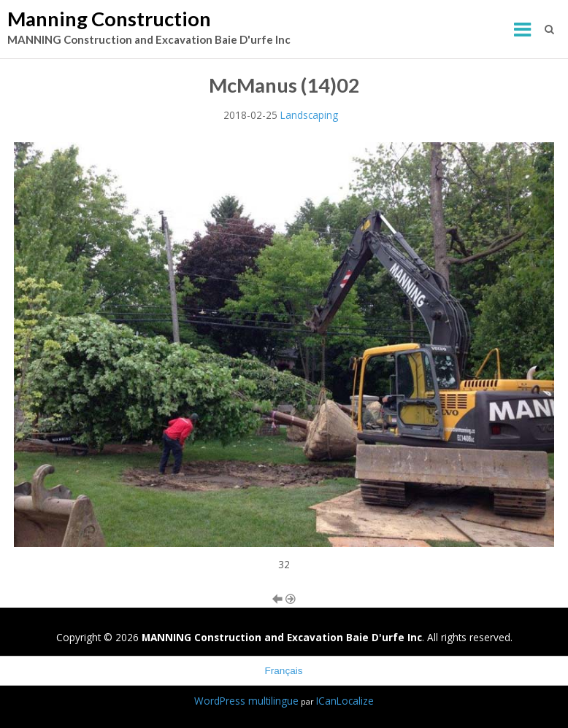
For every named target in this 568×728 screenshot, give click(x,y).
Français (283, 671)
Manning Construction (109, 19)
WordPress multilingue (246, 701)
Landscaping (309, 115)
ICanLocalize (345, 701)
